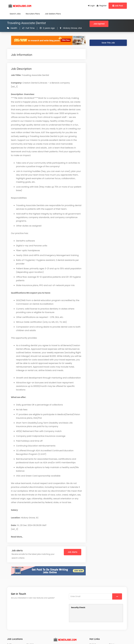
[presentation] (90, 615)
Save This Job (108, 43)
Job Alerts (73, 552)
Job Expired (99, 24)
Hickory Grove (70, 28)
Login (91, 6)
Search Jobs (15, 14)
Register (102, 6)
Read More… (17, 537)
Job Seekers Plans (53, 14)
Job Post (118, 6)
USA (80, 28)
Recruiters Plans (33, 14)
